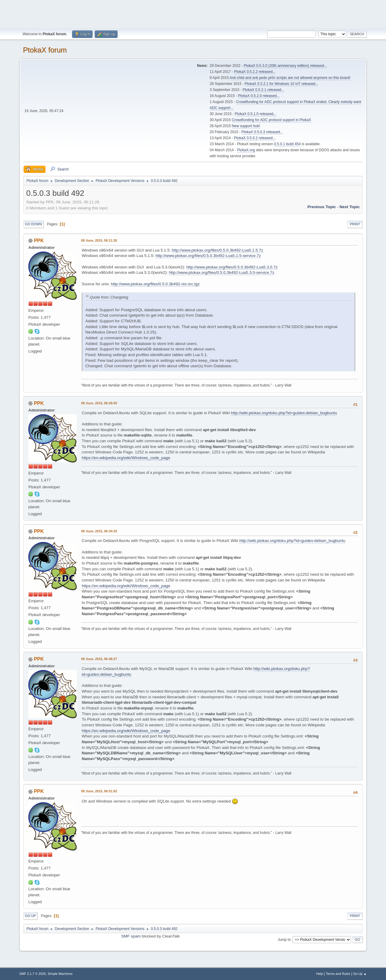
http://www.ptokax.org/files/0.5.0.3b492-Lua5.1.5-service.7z (208, 256)
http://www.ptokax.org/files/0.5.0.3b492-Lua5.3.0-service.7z (222, 272)
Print (355, 224)
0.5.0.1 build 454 (287, 144)
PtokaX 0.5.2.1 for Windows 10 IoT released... (281, 84)
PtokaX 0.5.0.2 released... (255, 138)
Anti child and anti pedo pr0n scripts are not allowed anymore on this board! (290, 78)
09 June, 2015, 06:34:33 (99, 531)
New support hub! (246, 126)
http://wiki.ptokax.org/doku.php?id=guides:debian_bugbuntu (284, 413)
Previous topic (322, 207)
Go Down (33, 224)
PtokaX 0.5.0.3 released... (262, 132)
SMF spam (131, 936)
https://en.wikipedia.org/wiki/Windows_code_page (126, 458)
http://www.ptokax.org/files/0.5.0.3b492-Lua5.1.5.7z (218, 250)
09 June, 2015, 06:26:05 (99, 403)
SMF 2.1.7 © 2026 (33, 974)
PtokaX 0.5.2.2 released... (255, 72)
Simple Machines (60, 974)
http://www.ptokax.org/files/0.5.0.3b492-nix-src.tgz (155, 284)
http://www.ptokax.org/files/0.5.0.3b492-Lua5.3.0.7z (232, 267)
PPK (39, 241)
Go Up (30, 916)
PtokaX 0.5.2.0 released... (259, 96)
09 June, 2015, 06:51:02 (99, 791)
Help (320, 974)
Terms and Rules (338, 974)
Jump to (284, 939)
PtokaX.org (246, 150)
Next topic (350, 207)
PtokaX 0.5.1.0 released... (256, 114)
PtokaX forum (45, 50)
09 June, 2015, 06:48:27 (99, 659)
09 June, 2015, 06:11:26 (99, 240)
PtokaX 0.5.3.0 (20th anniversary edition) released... (285, 66)
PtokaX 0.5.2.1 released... (264, 90)
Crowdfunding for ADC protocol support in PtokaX (272, 120)
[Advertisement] (193, 14)
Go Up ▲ (360, 974)
